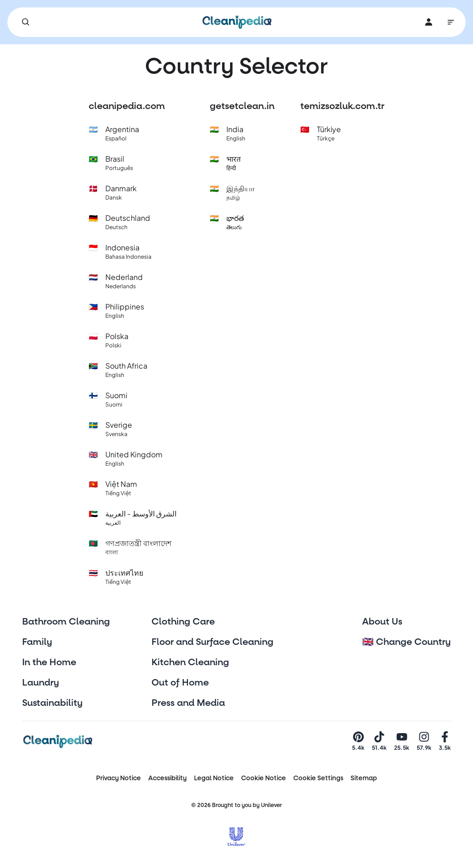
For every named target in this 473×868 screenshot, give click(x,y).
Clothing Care (183, 622)
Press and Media (188, 703)
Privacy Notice (118, 778)
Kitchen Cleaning (190, 662)
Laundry (41, 683)
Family (37, 642)
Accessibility (167, 778)
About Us (382, 622)
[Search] (26, 22)
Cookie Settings (318, 778)
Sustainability (52, 703)
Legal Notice (214, 778)
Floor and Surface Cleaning (212, 642)
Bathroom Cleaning (66, 622)
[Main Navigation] (451, 22)
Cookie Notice (264, 778)
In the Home (49, 662)
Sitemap (364, 778)
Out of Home (180, 683)
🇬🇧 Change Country (406, 642)
